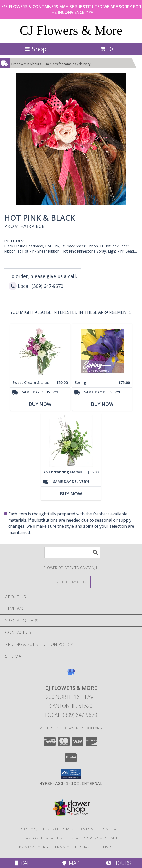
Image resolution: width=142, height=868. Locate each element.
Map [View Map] (71, 863)
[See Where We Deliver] (71, 582)
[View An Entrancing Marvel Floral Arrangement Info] (71, 440)
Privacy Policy (34, 847)
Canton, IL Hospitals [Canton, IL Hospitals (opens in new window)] (100, 829)
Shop (36, 49)
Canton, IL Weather (43, 838)
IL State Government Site (93, 838)
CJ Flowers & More (71, 30)
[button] (71, 774)
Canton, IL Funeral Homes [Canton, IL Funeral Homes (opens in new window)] (47, 829)
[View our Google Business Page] (71, 674)
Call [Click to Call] (24, 863)
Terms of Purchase (73, 847)
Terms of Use (110, 847)
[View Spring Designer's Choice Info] (102, 351)
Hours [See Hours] (118, 863)
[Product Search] (72, 552)
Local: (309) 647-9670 (71, 715)
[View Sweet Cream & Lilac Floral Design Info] (40, 351)
